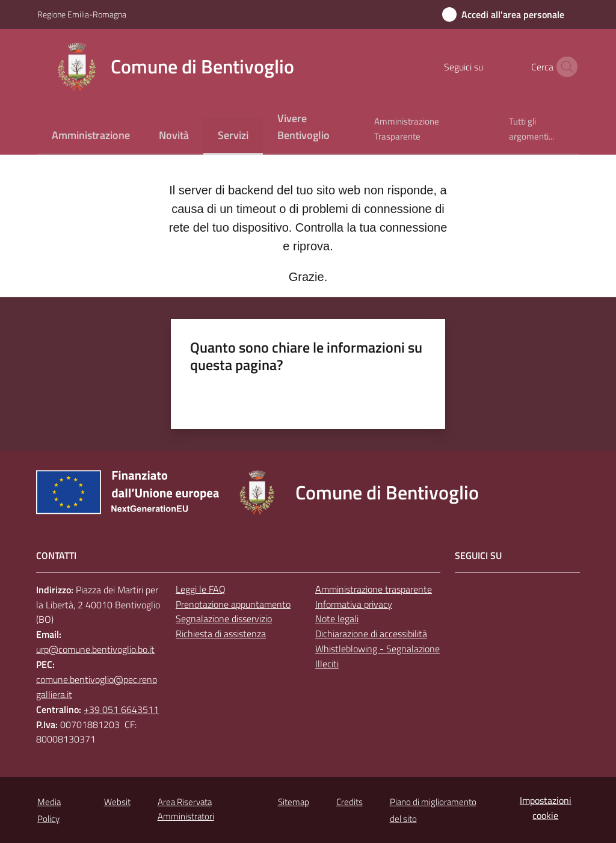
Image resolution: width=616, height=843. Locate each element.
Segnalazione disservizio (224, 619)
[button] (564, 67)
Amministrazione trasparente (374, 589)
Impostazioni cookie (546, 808)
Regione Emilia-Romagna (82, 14)
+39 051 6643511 (121, 709)
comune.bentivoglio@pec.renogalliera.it (97, 687)
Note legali (337, 619)
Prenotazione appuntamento (233, 604)
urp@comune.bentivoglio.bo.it (95, 649)
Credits (350, 802)
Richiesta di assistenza (221, 634)
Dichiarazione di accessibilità (371, 634)
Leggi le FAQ (201, 589)
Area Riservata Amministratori (186, 809)
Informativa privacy (354, 604)
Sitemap (294, 802)
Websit (117, 802)
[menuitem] (91, 136)
